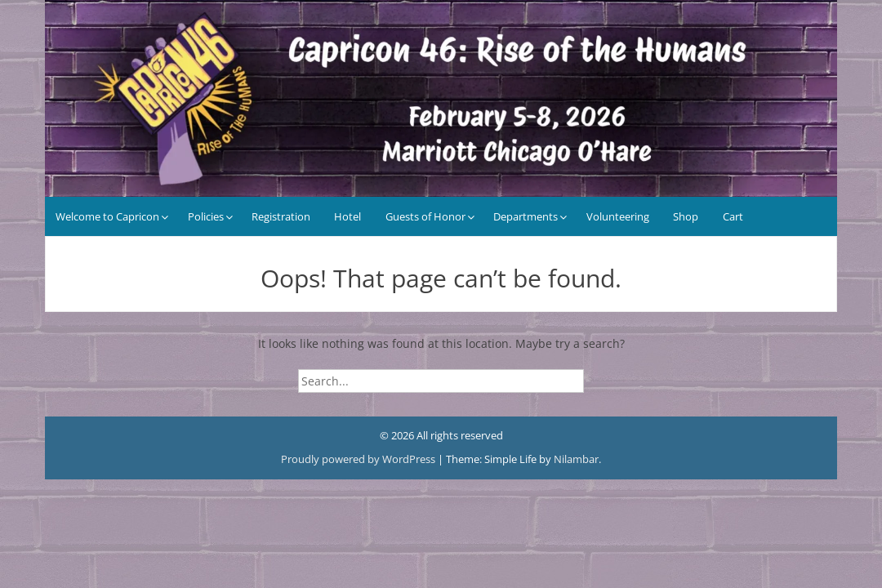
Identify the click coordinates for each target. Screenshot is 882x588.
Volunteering (618, 216)
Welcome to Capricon (107, 216)
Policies (206, 216)
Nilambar (576, 459)
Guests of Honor (425, 216)
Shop (686, 216)
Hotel (347, 216)
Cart (733, 216)
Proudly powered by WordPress (359, 459)
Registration (281, 216)
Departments (526, 216)
